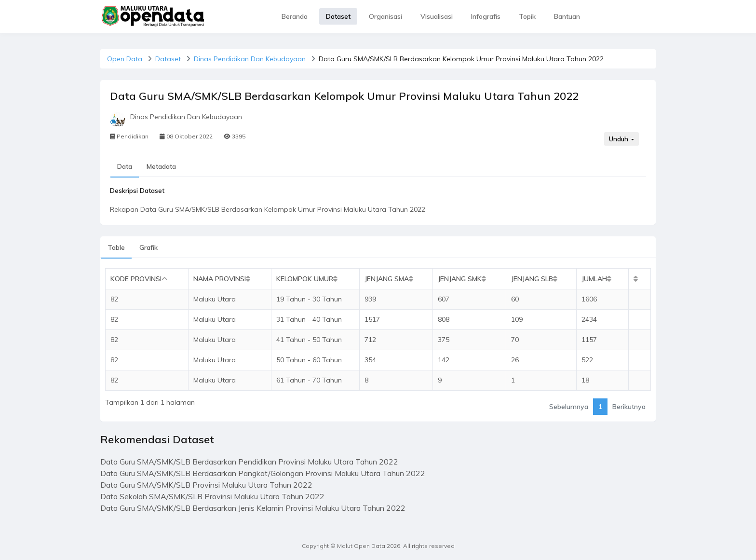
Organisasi (385, 16)
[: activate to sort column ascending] (639, 279)
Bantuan (567, 16)
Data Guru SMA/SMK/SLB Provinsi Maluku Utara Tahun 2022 (206, 485)
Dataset (338, 16)
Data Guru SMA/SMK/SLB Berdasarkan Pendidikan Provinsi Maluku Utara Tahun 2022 (249, 462)
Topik (527, 16)
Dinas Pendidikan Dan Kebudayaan (250, 59)
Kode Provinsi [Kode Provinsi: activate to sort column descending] (136, 279)
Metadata (161, 166)
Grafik (148, 247)
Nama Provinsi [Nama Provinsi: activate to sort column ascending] (220, 279)
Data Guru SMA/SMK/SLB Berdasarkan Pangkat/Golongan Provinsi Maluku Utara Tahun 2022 (263, 473)
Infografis (486, 16)
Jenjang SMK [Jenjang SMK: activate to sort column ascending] (460, 279)
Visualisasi (437, 16)
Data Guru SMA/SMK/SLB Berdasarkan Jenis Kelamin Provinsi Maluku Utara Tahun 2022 (253, 508)
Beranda (295, 16)
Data (125, 166)
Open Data (125, 59)
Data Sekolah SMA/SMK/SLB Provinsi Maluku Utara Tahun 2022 (212, 496)
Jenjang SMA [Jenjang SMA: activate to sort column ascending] (387, 279)
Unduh (619, 139)
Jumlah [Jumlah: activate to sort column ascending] (594, 279)
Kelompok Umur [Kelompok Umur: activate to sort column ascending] (305, 279)
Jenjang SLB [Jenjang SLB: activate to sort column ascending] (532, 279)
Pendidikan (129, 136)
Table (116, 247)
